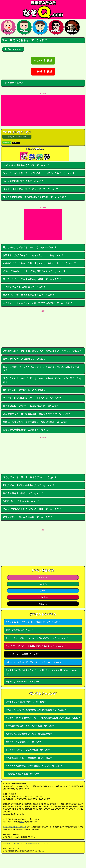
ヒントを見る (43, 61)
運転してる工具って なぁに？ (20, 630)
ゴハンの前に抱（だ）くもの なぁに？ (23, 181)
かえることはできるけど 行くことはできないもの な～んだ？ (35, 662)
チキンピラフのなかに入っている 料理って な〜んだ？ (32, 509)
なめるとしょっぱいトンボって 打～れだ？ (26, 702)
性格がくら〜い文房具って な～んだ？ (24, 742)
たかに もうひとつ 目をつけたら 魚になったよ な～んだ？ (35, 422)
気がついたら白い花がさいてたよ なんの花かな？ (29, 734)
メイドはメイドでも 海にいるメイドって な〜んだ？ (31, 189)
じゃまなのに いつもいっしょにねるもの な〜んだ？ (31, 406)
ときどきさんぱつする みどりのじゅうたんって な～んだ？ (34, 766)
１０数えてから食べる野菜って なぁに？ (24, 287)
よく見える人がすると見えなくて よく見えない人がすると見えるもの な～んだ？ (42, 672)
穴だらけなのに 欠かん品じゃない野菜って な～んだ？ (32, 279)
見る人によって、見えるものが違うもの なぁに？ (29, 295)
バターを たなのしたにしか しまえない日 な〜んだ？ (32, 398)
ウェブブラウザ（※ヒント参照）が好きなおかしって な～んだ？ (36, 646)
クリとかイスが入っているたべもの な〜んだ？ (28, 750)
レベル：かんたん (13, 49)
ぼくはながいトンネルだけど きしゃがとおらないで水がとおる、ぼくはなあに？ (42, 380)
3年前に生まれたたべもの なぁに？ (21, 501)
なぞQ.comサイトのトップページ (15, 827)
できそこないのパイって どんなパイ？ (24, 682)
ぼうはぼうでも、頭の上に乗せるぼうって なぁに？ (30, 477)
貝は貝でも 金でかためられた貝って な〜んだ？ (29, 485)
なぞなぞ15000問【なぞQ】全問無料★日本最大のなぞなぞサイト (43, 10)
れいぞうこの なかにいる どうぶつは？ (24, 390)
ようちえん (43, 577)
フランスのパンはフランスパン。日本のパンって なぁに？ (33, 622)
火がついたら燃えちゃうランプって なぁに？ (26, 165)
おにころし (43, 604)
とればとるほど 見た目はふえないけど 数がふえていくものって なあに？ (42, 351)
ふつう (43, 591)
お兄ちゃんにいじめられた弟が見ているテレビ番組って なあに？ (36, 710)
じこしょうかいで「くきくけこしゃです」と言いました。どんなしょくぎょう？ (41, 369)
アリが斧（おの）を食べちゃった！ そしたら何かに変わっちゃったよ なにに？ (43, 718)
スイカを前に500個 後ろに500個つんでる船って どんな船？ (35, 197)
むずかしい (43, 597)
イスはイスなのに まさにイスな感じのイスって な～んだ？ (34, 271)
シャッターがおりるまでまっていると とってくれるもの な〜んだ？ (39, 173)
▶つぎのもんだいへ (14, 83)
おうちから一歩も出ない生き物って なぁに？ (26, 430)
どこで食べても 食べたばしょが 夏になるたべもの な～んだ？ (37, 414)
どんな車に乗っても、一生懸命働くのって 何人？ (29, 758)
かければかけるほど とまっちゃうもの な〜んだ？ (30, 726)
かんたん (43, 584)
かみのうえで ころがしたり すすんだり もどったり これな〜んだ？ (40, 263)
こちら (22, 822)
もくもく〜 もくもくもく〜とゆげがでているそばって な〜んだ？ (38, 303)
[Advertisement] (43, 110)
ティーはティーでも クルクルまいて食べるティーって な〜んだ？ (37, 638)
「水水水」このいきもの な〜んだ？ (23, 774)
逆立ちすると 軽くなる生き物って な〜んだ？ (28, 517)
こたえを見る (43, 72)
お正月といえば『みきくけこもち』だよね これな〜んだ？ (33, 255)
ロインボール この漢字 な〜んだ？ (23, 654)
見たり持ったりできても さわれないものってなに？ (30, 247)
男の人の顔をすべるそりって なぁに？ (23, 493)
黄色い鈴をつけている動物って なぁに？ (24, 359)
